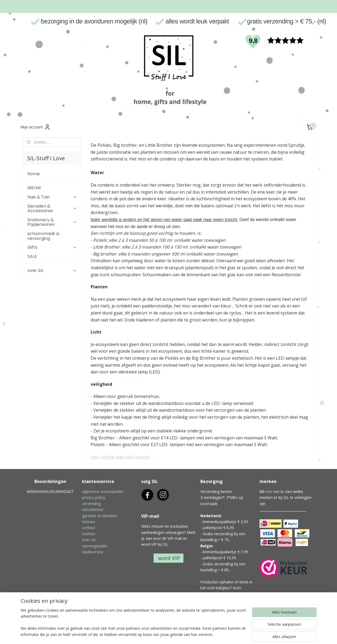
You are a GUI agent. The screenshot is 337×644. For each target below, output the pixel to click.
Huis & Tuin (52, 197)
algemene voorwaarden (103, 491)
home (34, 174)
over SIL (52, 270)
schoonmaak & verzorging (43, 236)
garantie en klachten (100, 516)
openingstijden (95, 546)
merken (89, 534)
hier (269, 491)
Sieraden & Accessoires (52, 209)
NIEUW (34, 188)
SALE (32, 256)
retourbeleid (93, 510)
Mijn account (36, 127)
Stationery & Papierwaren (52, 222)
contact (89, 528)
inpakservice (93, 552)
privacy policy (94, 497)
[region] (133, 623)
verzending (91, 504)
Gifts (52, 247)
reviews (89, 522)
